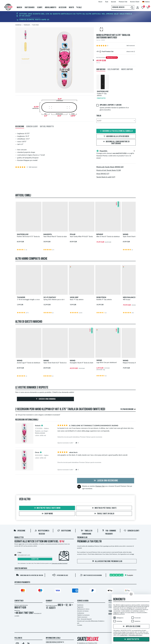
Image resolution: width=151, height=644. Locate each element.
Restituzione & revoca (83, 609)
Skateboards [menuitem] (30, 8)
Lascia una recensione (106, 481)
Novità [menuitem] (71, 8)
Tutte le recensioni (82, 617)
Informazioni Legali (53, 638)
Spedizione (19, 531)
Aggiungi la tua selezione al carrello (116, 131)
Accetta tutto (131, 639)
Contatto (80, 625)
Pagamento (80, 607)
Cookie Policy (124, 635)
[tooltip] (134, 52)
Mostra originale (40, 433)
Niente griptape (127, 69)
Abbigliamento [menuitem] (51, 8)
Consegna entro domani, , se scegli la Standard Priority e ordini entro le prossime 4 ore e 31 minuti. (116, 154)
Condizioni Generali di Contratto (55, 642)
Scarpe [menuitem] (40, 8)
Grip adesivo (101, 69)
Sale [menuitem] (79, 8)
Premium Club (100, 486)
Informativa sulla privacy (136, 635)
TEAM (110, 611)
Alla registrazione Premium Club (107, 561)
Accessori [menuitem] (63, 8)
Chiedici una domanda (45, 399)
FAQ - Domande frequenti (84, 619)
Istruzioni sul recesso (83, 611)
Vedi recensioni (131, 46)
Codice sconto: (34, 19)
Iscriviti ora (35, 559)
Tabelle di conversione (83, 615)
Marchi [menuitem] (19, 8)
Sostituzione (64, 531)
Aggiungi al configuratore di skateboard (116, 143)
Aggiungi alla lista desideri (116, 136)
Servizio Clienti (131, 531)
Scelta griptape (113, 69)
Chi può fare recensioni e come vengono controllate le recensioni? (38, 415)
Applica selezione (131, 626)
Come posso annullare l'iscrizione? (60, 563)
